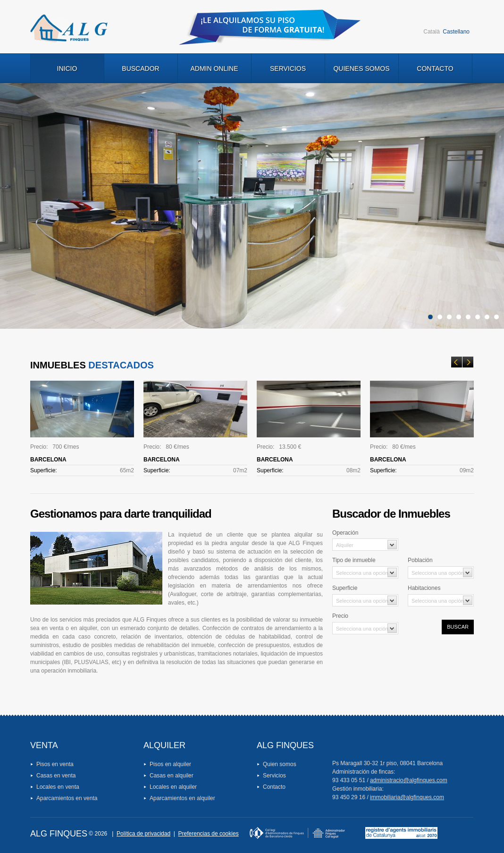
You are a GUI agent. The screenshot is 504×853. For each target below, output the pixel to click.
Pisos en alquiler (170, 764)
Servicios (288, 68)
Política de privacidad (143, 834)
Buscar (458, 627)
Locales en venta (58, 787)
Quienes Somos (361, 68)
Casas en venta (56, 776)
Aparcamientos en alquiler (182, 798)
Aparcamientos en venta (67, 798)
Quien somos (280, 764)
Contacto (435, 68)
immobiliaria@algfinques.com (407, 797)
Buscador (140, 68)
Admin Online (214, 68)
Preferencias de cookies (209, 834)
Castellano (456, 32)
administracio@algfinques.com (409, 780)
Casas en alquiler (172, 776)
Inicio (67, 68)
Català (432, 32)
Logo (69, 28)
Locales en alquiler (173, 787)
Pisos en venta (55, 764)
